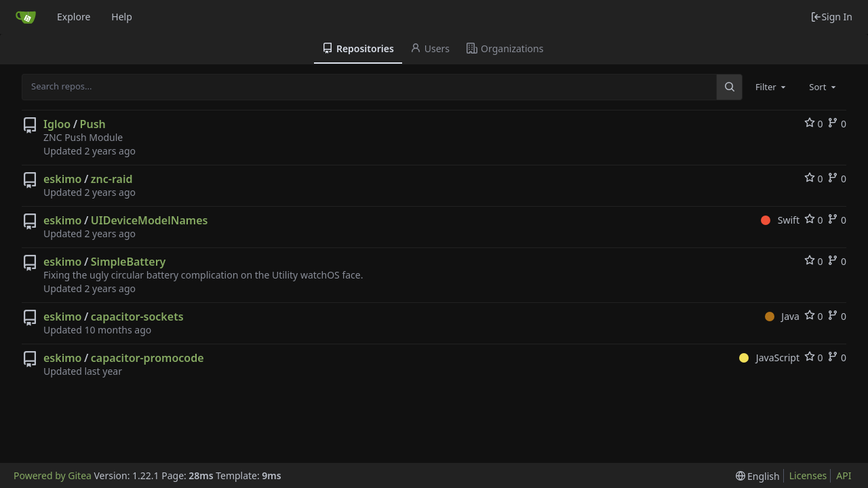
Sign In (831, 17)
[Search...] (729, 87)
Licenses (808, 475)
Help (122, 17)
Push (93, 124)
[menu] (758, 476)
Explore (74, 17)
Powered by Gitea (53, 475)
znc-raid (112, 179)
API (844, 475)
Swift (780, 220)
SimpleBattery (129, 262)
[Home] (26, 17)
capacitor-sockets (137, 317)
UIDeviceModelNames (150, 220)
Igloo (57, 124)
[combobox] (772, 87)
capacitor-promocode (147, 358)
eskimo (62, 179)
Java (782, 316)
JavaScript (769, 358)
